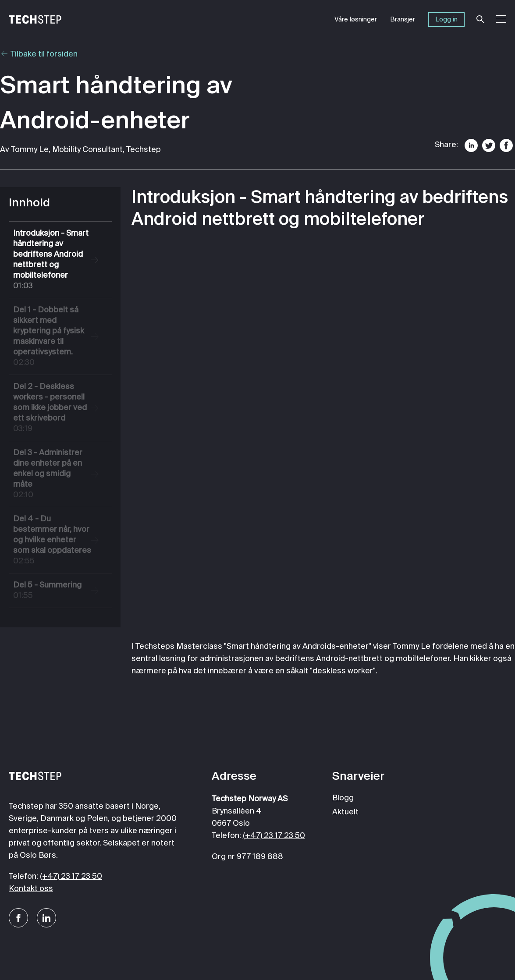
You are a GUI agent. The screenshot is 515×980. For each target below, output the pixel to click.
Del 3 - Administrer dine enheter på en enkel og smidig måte (52, 475)
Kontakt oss (31, 889)
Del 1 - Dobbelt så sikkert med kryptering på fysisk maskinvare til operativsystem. (52, 337)
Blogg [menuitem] (343, 798)
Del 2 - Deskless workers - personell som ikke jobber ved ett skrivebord (52, 409)
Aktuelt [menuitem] (345, 812)
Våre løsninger (356, 19)
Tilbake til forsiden (39, 54)
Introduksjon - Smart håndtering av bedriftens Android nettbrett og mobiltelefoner (52, 260)
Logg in (446, 19)
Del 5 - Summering (52, 591)
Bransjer (403, 19)
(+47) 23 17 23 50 (71, 877)
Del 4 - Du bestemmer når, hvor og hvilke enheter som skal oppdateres (52, 541)
